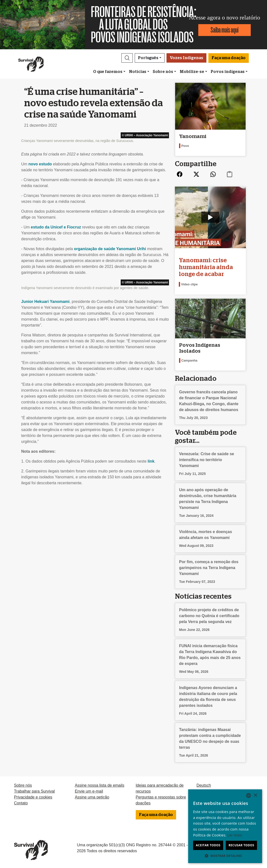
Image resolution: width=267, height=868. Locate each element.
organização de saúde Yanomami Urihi (110, 249)
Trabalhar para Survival (34, 791)
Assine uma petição (92, 797)
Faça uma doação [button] (229, 58)
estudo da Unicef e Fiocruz (56, 227)
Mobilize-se (192, 72)
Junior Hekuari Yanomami (45, 302)
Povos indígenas (228, 72)
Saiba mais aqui (225, 30)
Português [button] (148, 58)
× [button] (255, 795)
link (151, 461)
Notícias (138, 72)
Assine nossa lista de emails (100, 785)
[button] (127, 58)
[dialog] (225, 826)
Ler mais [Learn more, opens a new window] (235, 835)
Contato (21, 803)
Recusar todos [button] (241, 845)
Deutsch (204, 785)
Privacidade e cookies (33, 797)
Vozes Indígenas (186, 58)
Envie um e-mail (89, 791)
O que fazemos (108, 72)
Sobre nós (163, 72)
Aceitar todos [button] (208, 845)
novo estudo (40, 164)
